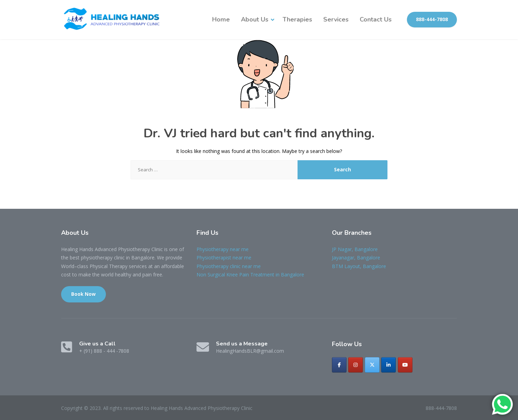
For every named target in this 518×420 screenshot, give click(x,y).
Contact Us (376, 19)
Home (221, 19)
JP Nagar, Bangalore (355, 249)
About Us (255, 19)
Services (336, 19)
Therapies (297, 19)
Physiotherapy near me (223, 249)
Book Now (83, 294)
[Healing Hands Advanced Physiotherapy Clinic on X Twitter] (372, 365)
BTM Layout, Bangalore (359, 266)
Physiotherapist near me (224, 258)
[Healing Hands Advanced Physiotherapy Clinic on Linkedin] (388, 365)
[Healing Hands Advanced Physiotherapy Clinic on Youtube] (405, 365)
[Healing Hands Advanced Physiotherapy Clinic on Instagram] (356, 365)
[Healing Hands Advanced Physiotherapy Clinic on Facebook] (339, 365)
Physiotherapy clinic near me (229, 266)
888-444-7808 (432, 19)
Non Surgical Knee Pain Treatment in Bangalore (250, 275)
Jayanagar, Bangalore (356, 258)
